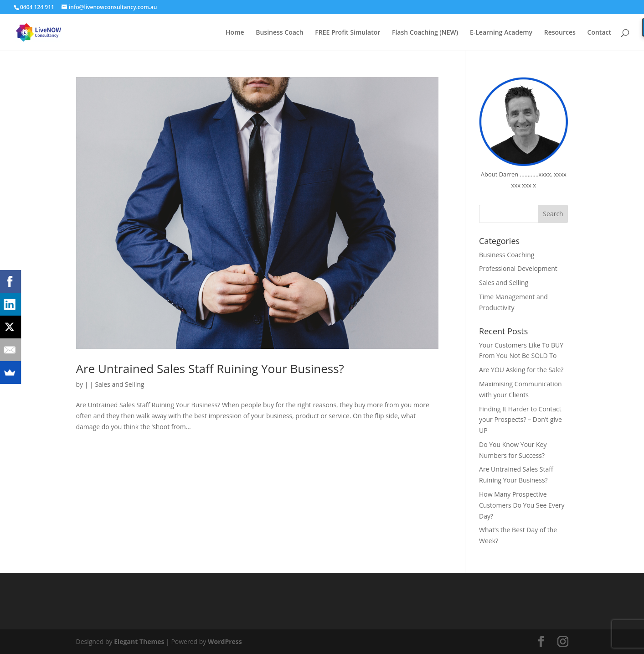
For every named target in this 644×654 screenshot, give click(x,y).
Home (235, 33)
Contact (599, 33)
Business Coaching (507, 255)
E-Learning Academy (501, 33)
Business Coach (279, 33)
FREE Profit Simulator (348, 33)
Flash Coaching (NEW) (425, 33)
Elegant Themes (139, 641)
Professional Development (518, 268)
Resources (560, 33)
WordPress (225, 641)
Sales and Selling (119, 384)
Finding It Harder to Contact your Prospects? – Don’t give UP (520, 420)
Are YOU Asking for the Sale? (521, 370)
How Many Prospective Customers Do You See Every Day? (522, 505)
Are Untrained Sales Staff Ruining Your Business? (210, 369)
